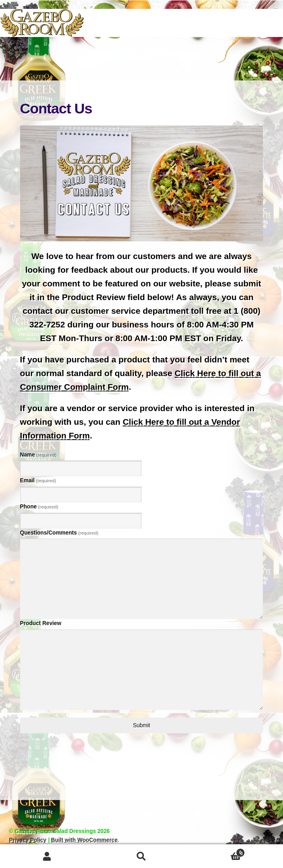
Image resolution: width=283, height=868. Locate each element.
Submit (142, 725)
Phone (39, 507)
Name (38, 455)
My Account (47, 856)
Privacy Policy (28, 840)
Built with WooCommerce (84, 840)
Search (142, 856)
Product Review (41, 623)
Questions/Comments (59, 533)
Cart (217, 852)
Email (38, 480)
